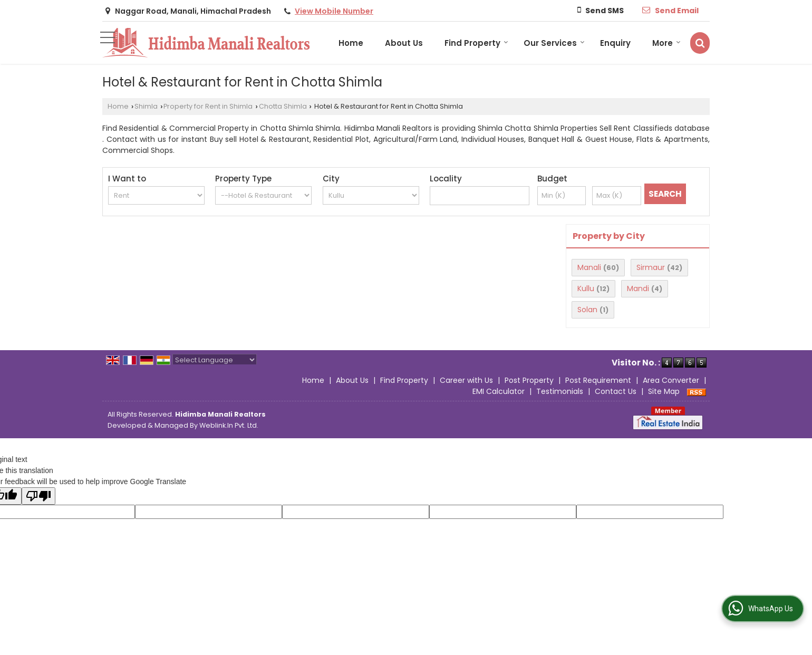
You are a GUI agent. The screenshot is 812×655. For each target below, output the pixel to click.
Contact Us (616, 391)
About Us (404, 43)
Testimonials (560, 391)
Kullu (586, 288)
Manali (589, 267)
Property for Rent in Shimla (208, 106)
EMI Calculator (499, 391)
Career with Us (466, 380)
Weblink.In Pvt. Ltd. (229, 425)
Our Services (554, 43)
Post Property (529, 380)
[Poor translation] (38, 496)
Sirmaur (651, 267)
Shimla (146, 106)
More (666, 43)
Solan (587, 310)
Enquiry (615, 43)
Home (351, 43)
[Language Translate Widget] (215, 360)
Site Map (664, 391)
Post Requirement (598, 380)
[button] (334, 11)
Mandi (638, 288)
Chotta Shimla (283, 106)
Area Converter (671, 380)
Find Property (476, 43)
